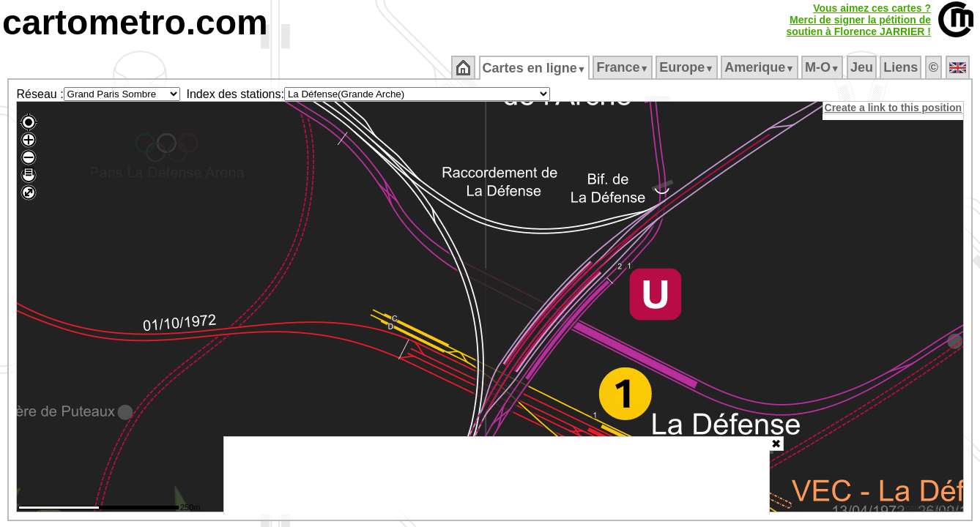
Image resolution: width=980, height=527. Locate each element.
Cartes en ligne (535, 68)
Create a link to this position (894, 108)
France (624, 67)
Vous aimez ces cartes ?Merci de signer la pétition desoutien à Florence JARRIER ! (858, 20)
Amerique (761, 67)
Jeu (862, 67)
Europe (688, 67)
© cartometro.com (931, 509)
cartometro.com (135, 22)
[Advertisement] (497, 476)
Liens (902, 67)
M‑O (824, 67)
